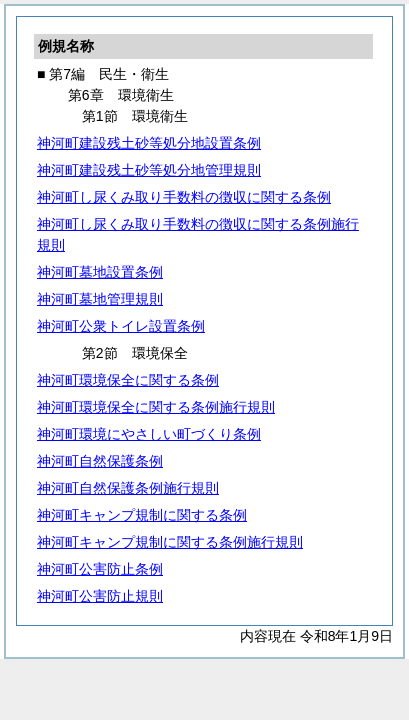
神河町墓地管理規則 (100, 299)
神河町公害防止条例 (100, 569)
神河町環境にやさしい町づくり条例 (149, 434)
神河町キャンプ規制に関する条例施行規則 (170, 542)
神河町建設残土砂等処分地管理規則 (149, 170)
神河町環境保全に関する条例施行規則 (156, 407)
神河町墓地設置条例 (100, 272)
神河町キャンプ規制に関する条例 (142, 515)
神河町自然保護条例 (100, 461)
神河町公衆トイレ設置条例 (121, 326)
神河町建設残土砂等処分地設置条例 (149, 143)
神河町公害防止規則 (100, 596)
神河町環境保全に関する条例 (128, 380)
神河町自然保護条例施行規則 (128, 488)
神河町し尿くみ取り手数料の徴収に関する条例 (184, 197)
